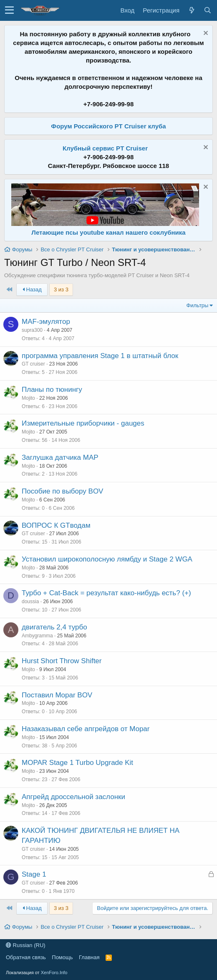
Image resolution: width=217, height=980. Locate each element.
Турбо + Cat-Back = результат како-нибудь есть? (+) (106, 593)
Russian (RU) (26, 945)
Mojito (28, 398)
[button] (9, 10)
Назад (32, 289)
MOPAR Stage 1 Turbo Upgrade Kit (77, 763)
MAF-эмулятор (46, 322)
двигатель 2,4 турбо (54, 627)
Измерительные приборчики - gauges (83, 423)
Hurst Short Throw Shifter (62, 661)
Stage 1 (34, 874)
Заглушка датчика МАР (60, 457)
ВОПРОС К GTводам (56, 525)
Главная (89, 957)
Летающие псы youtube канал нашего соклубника (108, 232)
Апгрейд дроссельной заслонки (73, 797)
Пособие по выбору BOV (62, 491)
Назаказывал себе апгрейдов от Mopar (86, 729)
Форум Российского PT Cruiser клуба (108, 126)
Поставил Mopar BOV (57, 695)
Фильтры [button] (197, 305)
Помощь (62, 957)
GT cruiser (33, 364)
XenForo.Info (54, 972)
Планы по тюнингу (52, 390)
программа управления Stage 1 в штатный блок (100, 356)
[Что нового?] (192, 10)
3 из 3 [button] (61, 289)
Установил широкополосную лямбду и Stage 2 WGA (107, 559)
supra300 (32, 330)
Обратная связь (26, 957)
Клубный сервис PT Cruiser (105, 148)
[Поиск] (207, 10)
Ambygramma (37, 636)
